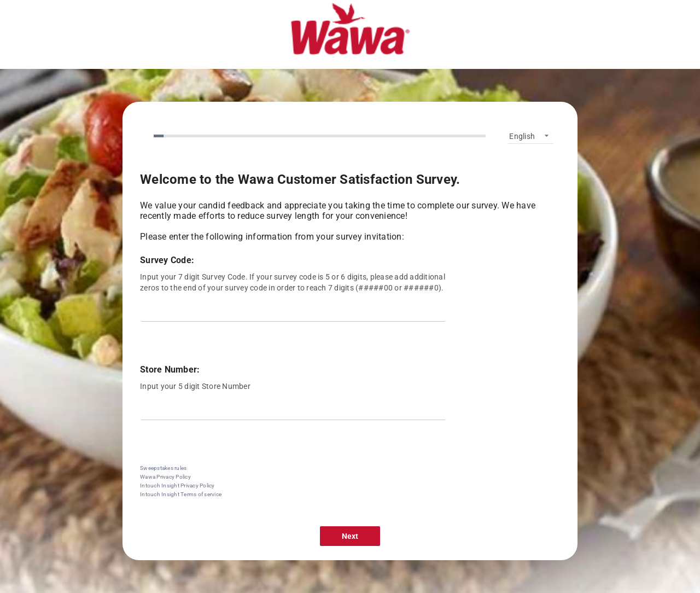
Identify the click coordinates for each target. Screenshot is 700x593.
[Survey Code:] (293, 313)
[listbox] (531, 136)
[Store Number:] (293, 412)
